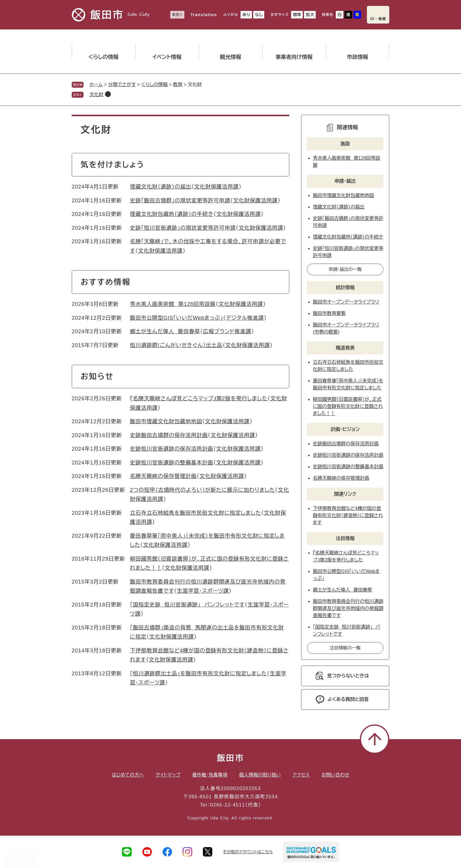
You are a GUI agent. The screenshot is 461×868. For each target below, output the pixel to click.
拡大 (310, 15)
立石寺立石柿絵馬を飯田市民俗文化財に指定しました (196, 513)
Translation (204, 15)
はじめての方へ (128, 775)
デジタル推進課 (245, 318)
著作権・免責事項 (210, 775)
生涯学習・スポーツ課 (203, 591)
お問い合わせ (335, 775)
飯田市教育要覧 (329, 313)
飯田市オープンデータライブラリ (346, 302)
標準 (297, 15)
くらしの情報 (154, 85)
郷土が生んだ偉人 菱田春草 (165, 331)
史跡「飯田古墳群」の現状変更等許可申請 (180, 201)
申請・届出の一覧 (345, 269)
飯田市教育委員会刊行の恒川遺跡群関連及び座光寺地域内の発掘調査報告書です (348, 608)
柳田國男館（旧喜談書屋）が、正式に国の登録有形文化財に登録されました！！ (348, 406)
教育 (178, 85)
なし (259, 15)
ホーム (96, 85)
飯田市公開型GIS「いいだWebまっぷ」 (177, 318)
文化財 (96, 95)
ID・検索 (378, 19)
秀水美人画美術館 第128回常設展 (173, 304)
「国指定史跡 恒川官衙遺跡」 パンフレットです (187, 605)
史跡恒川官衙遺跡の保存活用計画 (172, 449)
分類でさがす (122, 85)
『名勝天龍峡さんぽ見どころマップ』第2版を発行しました (199, 399)
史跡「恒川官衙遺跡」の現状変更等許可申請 (183, 228)
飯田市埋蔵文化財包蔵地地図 (166, 421)
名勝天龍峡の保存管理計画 (163, 476)
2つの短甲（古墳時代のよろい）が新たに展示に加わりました (202, 490)
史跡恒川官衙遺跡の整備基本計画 (172, 463)
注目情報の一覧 (345, 648)
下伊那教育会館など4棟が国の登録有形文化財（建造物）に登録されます (348, 515)
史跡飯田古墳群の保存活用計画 (169, 435)
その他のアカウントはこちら (248, 852)
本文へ (177, 15)
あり (246, 15)
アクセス (301, 775)
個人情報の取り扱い (260, 775)
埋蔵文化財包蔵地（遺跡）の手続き (172, 214)
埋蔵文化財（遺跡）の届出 (161, 187)
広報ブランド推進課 (227, 331)
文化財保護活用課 (217, 187)
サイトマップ (168, 775)
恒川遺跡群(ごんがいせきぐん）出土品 (176, 345)
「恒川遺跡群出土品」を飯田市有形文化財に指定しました (198, 674)
